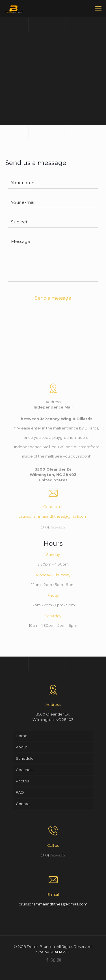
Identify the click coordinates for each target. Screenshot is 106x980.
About (21, 747)
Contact (23, 804)
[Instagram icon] (59, 960)
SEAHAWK (59, 952)
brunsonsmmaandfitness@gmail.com (53, 516)
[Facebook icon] (47, 960)
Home (22, 736)
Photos (22, 781)
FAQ (20, 792)
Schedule (25, 758)
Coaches (24, 770)
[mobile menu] (98, 9)
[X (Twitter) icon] (53, 960)
